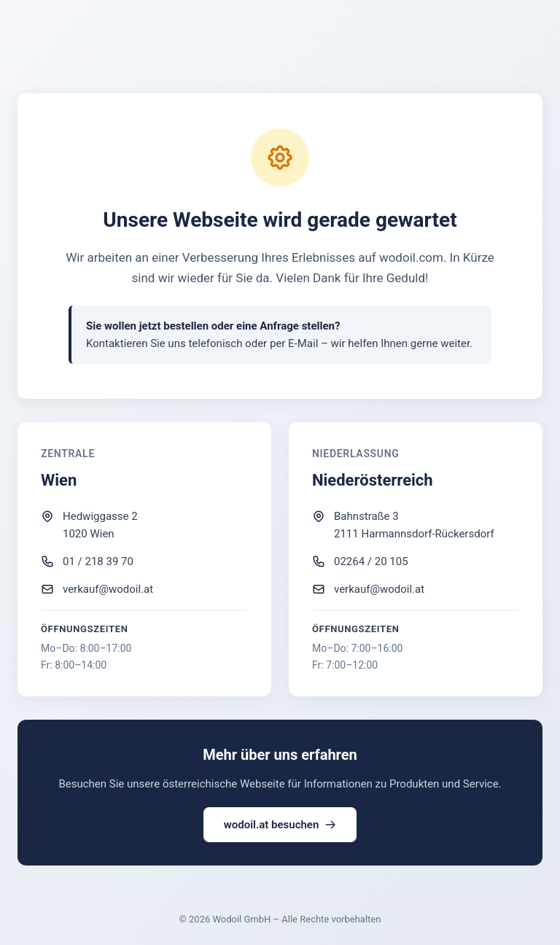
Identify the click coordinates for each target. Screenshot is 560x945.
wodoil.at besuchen (280, 825)
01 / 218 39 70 (98, 561)
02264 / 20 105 (371, 561)
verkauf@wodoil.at (108, 589)
